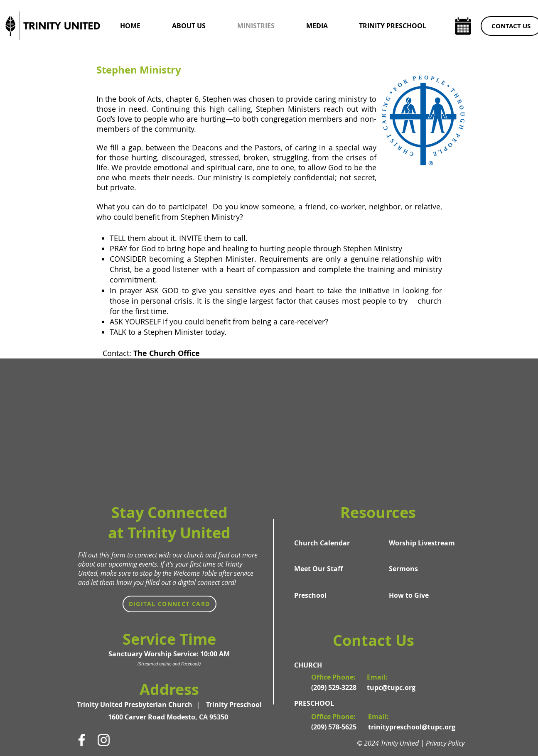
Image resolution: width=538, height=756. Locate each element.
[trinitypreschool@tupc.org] (412, 727)
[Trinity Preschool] (234, 704)
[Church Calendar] (327, 543)
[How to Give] (422, 595)
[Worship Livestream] (422, 543)
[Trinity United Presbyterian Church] (136, 704)
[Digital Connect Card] (170, 604)
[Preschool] (327, 595)
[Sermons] (422, 569)
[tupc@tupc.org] (394, 687)
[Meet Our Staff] (327, 569)
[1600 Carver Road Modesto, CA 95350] (169, 717)
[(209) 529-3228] (335, 687)
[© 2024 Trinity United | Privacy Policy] (415, 743)
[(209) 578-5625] (335, 727)
